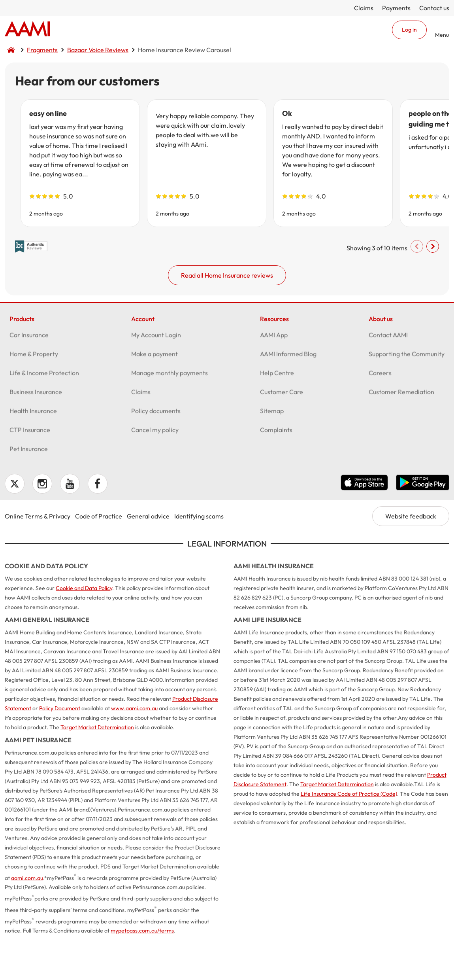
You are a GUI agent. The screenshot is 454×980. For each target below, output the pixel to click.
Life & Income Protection (44, 414)
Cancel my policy (155, 471)
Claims (364, 8)
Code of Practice (99, 554)
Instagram (42, 522)
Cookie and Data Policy (84, 626)
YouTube (70, 522)
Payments (396, 8)
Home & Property (34, 395)
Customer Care (282, 433)
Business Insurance (36, 433)
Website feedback (411, 554)
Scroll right (424, 276)
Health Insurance (33, 452)
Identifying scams (199, 554)
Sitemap (272, 452)
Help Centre (277, 414)
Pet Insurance (29, 490)
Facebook (98, 522)
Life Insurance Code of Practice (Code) (349, 832)
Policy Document (60, 746)
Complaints (276, 471)
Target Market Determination (97, 765)
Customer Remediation (401, 433)
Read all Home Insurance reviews (227, 305)
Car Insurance (29, 376)
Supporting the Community (407, 395)
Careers (380, 414)
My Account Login (156, 376)
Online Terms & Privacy (38, 554)
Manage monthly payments (170, 414)
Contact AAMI (388, 376)
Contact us (434, 8)
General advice (148, 554)
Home (27, 30)
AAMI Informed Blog (288, 395)
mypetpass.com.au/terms (142, 969)
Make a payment (154, 395)
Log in (409, 30)
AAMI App (274, 376)
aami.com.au (27, 916)
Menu (442, 35)
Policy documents (156, 452)
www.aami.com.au (134, 746)
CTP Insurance (30, 471)
